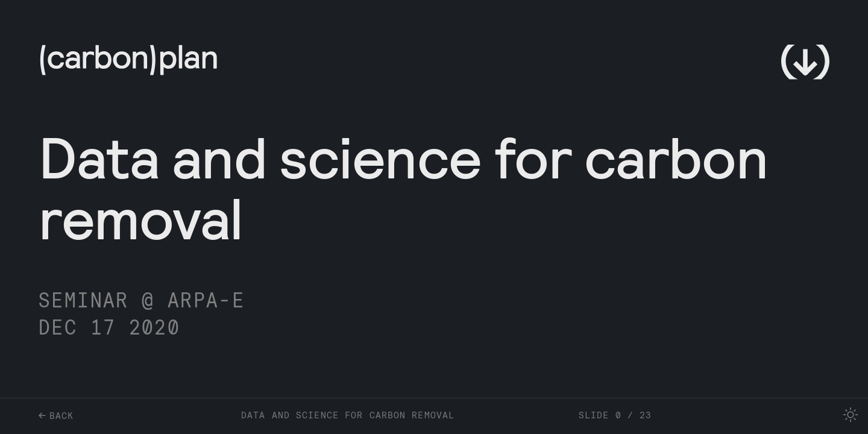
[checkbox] (851, 415)
